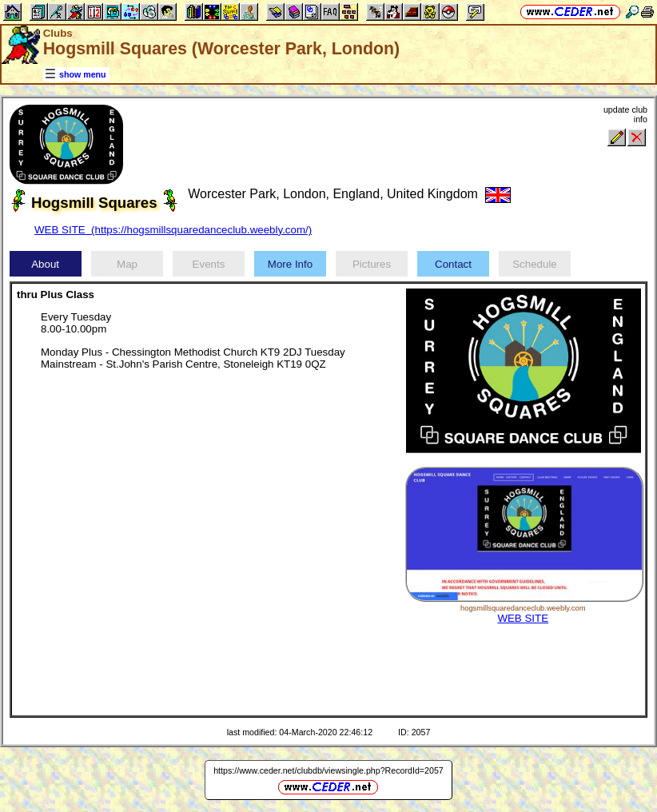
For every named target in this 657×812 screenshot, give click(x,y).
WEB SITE (523, 618)
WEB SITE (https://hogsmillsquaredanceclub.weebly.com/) (173, 230)
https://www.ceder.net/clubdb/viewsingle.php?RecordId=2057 (328, 770)
